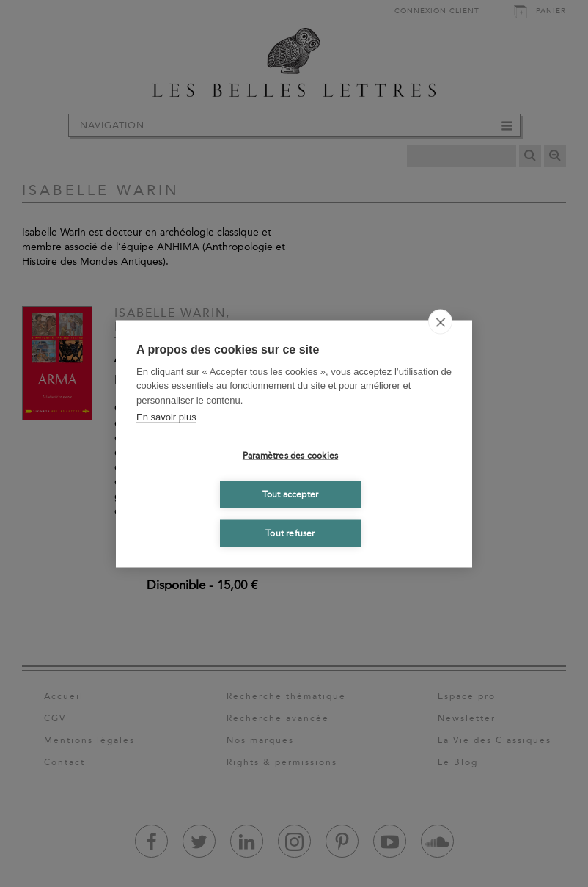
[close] (440, 321)
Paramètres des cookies (290, 456)
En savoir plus (166, 417)
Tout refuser (290, 533)
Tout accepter (291, 494)
